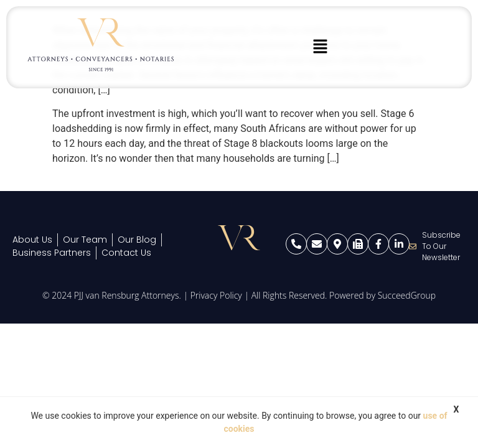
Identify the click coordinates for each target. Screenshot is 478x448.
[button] (320, 47)
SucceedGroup (407, 295)
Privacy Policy (216, 295)
